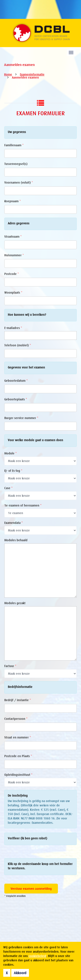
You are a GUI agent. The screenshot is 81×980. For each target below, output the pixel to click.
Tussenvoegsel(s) (16, 164)
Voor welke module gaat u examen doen (35, 440)
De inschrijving (18, 796)
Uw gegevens (17, 132)
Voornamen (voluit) (19, 183)
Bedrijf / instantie (18, 700)
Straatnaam (13, 237)
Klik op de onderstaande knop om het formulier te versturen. (40, 866)
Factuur (10, 666)
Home (8, 74)
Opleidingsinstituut (18, 775)
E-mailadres (13, 328)
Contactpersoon (16, 719)
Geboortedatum (16, 381)
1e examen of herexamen (23, 505)
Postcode (12, 274)
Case (8, 488)
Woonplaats (13, 293)
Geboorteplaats (16, 399)
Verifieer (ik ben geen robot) (27, 838)
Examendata (13, 523)
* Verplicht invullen (15, 896)
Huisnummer (14, 255)
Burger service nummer (21, 418)
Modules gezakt (15, 603)
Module (10, 453)
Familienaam (14, 145)
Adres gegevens (19, 223)
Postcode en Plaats (18, 756)
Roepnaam (13, 201)
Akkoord (20, 973)
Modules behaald (16, 540)
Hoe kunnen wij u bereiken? (27, 315)
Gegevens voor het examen (26, 367)
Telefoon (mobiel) (18, 345)
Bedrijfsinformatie (20, 687)
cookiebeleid (37, 956)
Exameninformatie (32, 74)
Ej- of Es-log (13, 471)
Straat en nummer (18, 737)
